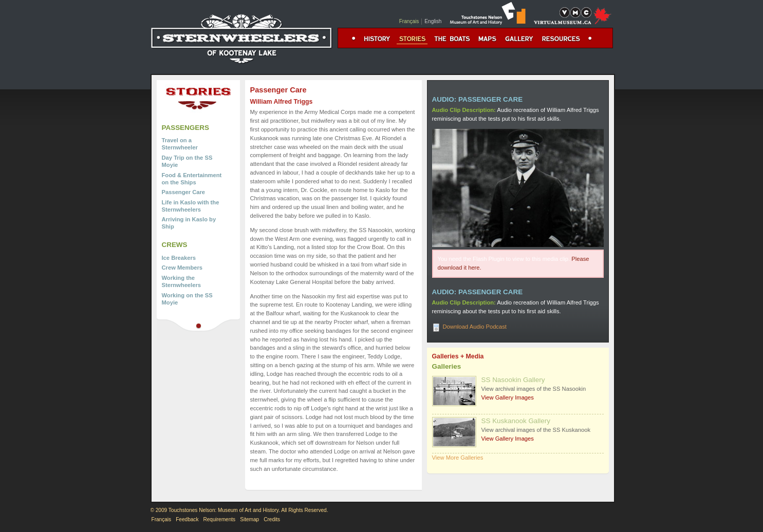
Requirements (219, 519)
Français (409, 21)
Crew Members (182, 268)
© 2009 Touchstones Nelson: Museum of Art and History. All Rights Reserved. (239, 510)
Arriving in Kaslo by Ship (189, 223)
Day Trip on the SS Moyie (187, 161)
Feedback (187, 519)
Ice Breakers (179, 258)
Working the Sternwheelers (181, 281)
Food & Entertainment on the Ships (192, 179)
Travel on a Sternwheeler (180, 144)
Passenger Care (184, 192)
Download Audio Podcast (475, 327)
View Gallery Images (508, 397)
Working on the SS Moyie (187, 299)
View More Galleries (458, 458)
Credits (272, 519)
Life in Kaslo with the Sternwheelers (191, 206)
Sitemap (249, 519)
